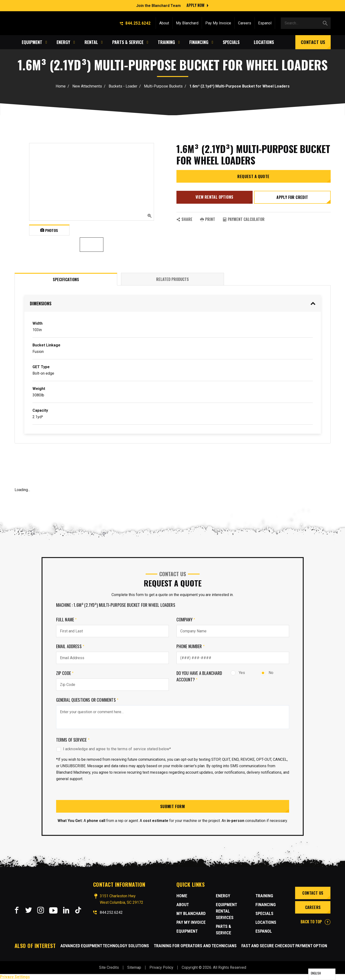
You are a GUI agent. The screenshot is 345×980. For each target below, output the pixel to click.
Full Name (66, 619)
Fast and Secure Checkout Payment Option (284, 946)
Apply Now (195, 5)
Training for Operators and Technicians (195, 946)
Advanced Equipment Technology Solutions (105, 946)
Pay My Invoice (218, 22)
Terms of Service (73, 740)
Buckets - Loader (123, 86)
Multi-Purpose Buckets (163, 86)
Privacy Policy (161, 968)
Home (61, 86)
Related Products (172, 279)
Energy (223, 896)
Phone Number (191, 646)
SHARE (184, 220)
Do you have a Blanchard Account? (199, 676)
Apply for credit (293, 199)
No (267, 673)
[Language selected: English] (322, 974)
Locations (266, 923)
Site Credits (109, 968)
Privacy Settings (15, 977)
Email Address (70, 646)
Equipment (187, 932)
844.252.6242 (135, 22)
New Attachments (87, 86)
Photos (49, 230)
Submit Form (173, 806)
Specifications (66, 279)
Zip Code (65, 673)
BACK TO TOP (316, 922)
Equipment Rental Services (226, 912)
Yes (238, 673)
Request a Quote (254, 179)
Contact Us (313, 41)
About (164, 22)
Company (186, 619)
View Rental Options (214, 199)
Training (264, 896)
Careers (245, 22)
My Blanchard (187, 22)
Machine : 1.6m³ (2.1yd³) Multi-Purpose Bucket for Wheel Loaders (116, 605)
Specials (264, 914)
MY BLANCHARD (191, 914)
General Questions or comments (87, 700)
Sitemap (134, 968)
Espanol (265, 22)
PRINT (208, 220)
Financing (266, 905)
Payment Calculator (244, 220)
